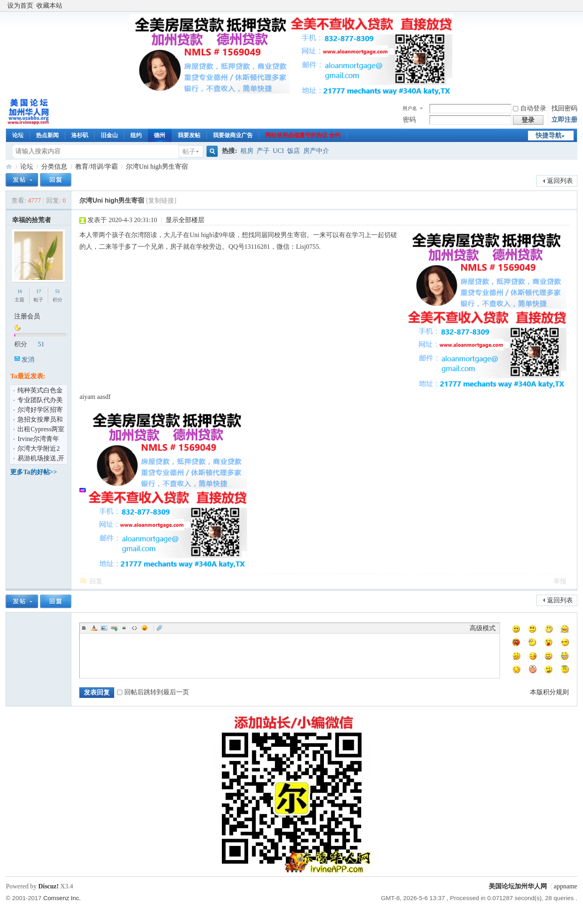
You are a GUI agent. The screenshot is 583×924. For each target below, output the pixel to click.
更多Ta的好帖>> (33, 472)
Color (94, 628)
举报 (560, 581)
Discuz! (48, 886)
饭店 (294, 151)
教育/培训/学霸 (97, 166)
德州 (160, 135)
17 (38, 291)
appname (566, 886)
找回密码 (564, 108)
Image (104, 628)
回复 (96, 581)
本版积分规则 (549, 692)
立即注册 (564, 120)
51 (57, 291)
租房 (247, 151)
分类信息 (54, 166)
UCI (279, 151)
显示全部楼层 (185, 220)
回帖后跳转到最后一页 (153, 692)
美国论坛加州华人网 (9, 166)
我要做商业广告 (233, 135)
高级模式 (483, 628)
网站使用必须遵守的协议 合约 (303, 135)
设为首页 (20, 5)
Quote (124, 628)
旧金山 (109, 135)
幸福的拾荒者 (32, 220)
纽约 (136, 135)
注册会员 (27, 316)
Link (114, 628)
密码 (409, 120)
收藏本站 (49, 5)
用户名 (410, 108)
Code (134, 628)
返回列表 (560, 181)
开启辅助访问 (575, 6)
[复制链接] (161, 200)
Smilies (145, 628)
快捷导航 (549, 135)
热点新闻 (47, 135)
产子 (263, 151)
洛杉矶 (80, 135)
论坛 (18, 135)
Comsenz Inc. (62, 898)
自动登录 (530, 108)
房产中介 (316, 151)
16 (19, 291)
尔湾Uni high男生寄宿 (157, 166)
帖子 (189, 152)
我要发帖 (189, 135)
